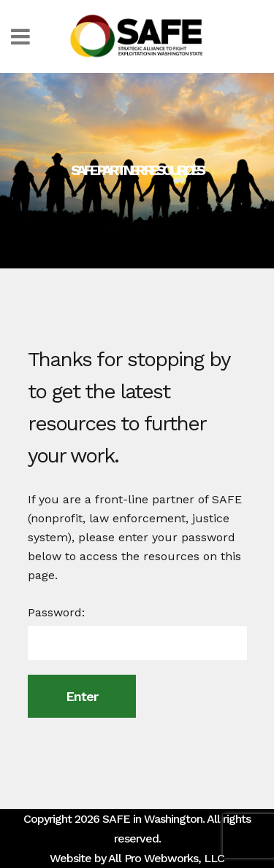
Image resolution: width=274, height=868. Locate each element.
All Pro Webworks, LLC (166, 858)
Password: (137, 633)
